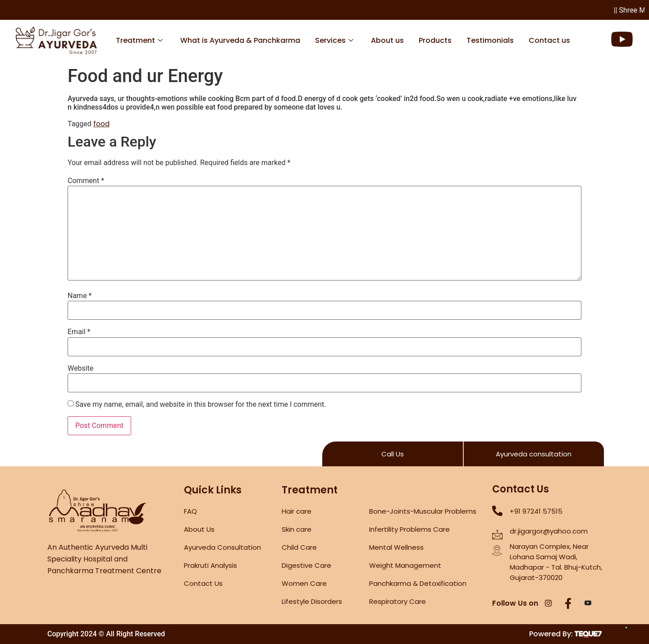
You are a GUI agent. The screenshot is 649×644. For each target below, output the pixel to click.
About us (387, 40)
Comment (86, 181)
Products (435, 40)
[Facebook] (568, 604)
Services (334, 40)
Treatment (139, 40)
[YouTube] (588, 604)
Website (80, 368)
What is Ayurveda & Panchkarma (240, 40)
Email (79, 332)
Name (80, 296)
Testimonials (490, 40)
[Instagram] (548, 604)
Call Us (393, 454)
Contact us (549, 40)
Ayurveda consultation (534, 454)
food (101, 124)
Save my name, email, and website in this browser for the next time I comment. (201, 405)
